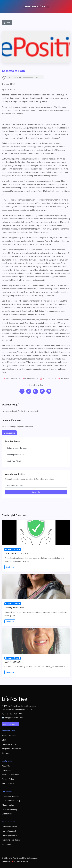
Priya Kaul (6, 844)
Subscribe (36, 492)
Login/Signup (9, 433)
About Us (6, 766)
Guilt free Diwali (14, 461)
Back (7, 23)
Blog (4, 740)
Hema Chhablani (9, 831)
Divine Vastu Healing (11, 796)
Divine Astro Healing (11, 801)
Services (5, 753)
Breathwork (7, 814)
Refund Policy (8, 783)
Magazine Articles (10, 744)
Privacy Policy (8, 779)
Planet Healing (8, 805)
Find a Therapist (9, 735)
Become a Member (10, 724)
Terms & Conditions (10, 775)
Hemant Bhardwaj (10, 827)
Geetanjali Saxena (10, 835)
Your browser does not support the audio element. (25, 77)
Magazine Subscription (12, 749)
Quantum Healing (9, 809)
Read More (10, 567)
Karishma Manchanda (11, 840)
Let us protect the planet (18, 448)
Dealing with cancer (16, 455)
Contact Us (7, 770)
